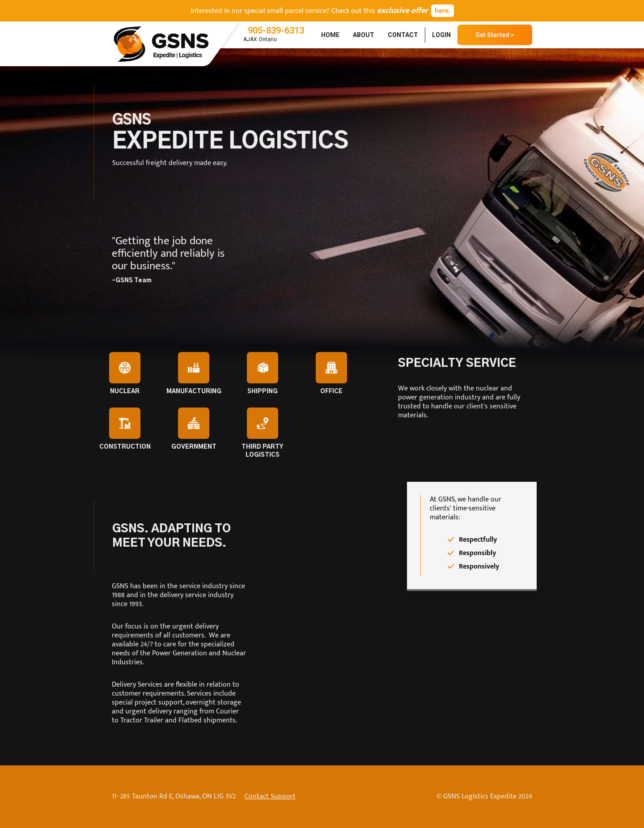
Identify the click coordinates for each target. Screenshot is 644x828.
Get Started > (495, 35)
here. (443, 11)
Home (330, 35)
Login (441, 35)
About (364, 35)
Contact (403, 35)
